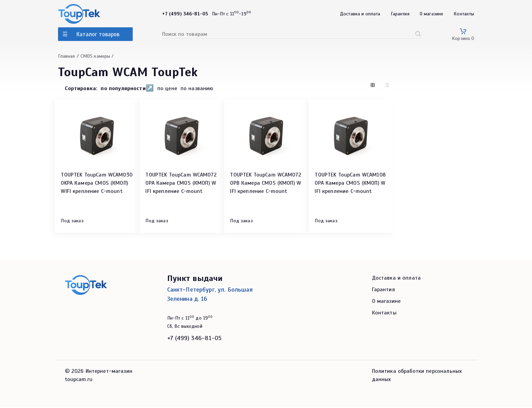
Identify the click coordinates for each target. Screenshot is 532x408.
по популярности (123, 88)
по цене (167, 89)
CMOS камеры (95, 56)
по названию (197, 89)
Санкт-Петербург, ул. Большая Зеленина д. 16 (210, 295)
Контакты (464, 14)
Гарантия (400, 14)
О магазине (432, 14)
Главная (67, 56)
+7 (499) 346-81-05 (195, 339)
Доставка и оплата (360, 14)
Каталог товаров (98, 34)
